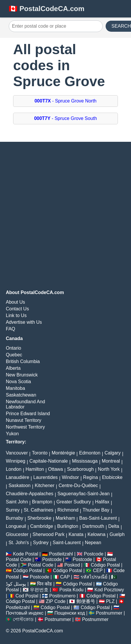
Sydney (41, 543)
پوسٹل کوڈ (16, 584)
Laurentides (46, 477)
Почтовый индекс (25, 613)
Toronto (40, 453)
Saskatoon (20, 485)
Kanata (76, 534)
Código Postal (105, 565)
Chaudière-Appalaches (30, 494)
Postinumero (62, 596)
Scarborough (81, 469)
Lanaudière (18, 477)
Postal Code (19, 559)
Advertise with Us (24, 322)
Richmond (68, 510)
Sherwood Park (49, 534)
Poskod (72, 565)
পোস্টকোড (23, 619)
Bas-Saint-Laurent (98, 518)
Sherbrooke (40, 518)
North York (109, 469)
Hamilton (35, 469)
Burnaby (15, 518)
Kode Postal (25, 554)
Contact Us (17, 309)
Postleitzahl (61, 554)
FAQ (11, 329)
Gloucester (17, 534)
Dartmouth (93, 526)
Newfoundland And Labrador (25, 404)
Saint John (17, 502)
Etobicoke (112, 477)
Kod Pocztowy (109, 590)
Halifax (102, 502)
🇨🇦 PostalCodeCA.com (47, 9)
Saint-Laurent (67, 543)
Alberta (13, 368)
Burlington (68, 526)
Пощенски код (70, 613)
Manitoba (15, 388)
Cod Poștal (27, 596)
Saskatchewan (21, 395)
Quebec (14, 355)
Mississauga (85, 461)
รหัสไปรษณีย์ (94, 577)
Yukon (12, 434)
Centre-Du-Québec (78, 485)
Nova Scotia (18, 382)
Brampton (42, 502)
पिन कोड (44, 584)
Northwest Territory (25, 427)
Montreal (111, 461)
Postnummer (109, 613)
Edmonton (90, 453)
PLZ (110, 601)
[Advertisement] (65, 216)
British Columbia (23, 361)
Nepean (93, 543)
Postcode (94, 554)
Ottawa (56, 469)
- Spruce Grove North (65, 101)
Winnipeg (16, 461)
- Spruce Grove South (65, 118)
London (14, 469)
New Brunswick (22, 375)
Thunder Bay (96, 510)
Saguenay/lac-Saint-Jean (84, 494)
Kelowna (96, 534)
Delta (114, 526)
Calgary (112, 453)
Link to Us (16, 315)
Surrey (13, 510)
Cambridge (42, 526)
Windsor (70, 477)
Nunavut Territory (24, 420)
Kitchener (45, 485)
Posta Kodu (71, 590)
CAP (65, 577)
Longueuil (16, 526)
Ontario (13, 348)
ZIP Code (56, 601)
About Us (15, 302)
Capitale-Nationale (49, 461)
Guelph (117, 534)
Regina (91, 477)
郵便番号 (86, 601)
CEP (98, 570)
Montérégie (63, 453)
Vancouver (17, 453)
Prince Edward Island (28, 414)
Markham (65, 518)
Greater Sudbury (74, 502)
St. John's (19, 543)
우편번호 (39, 590)
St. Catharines (38, 510)
